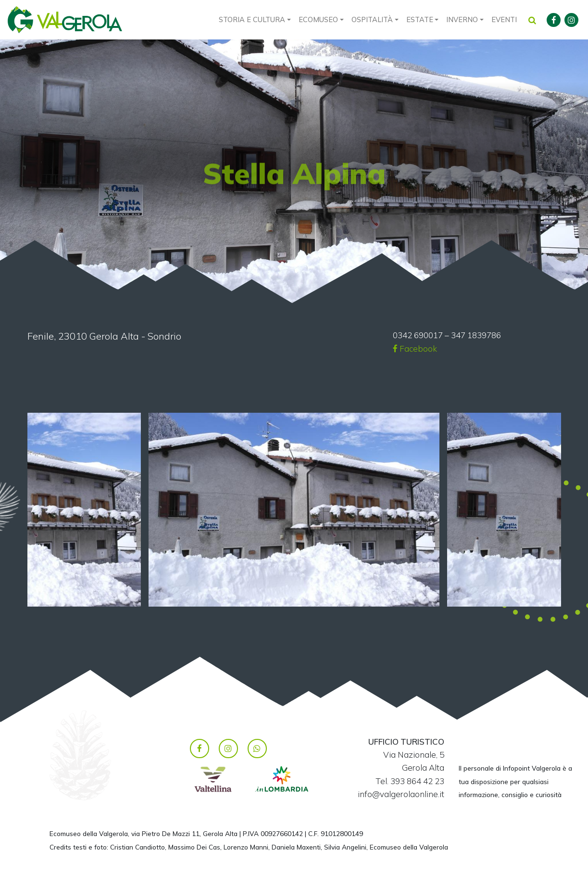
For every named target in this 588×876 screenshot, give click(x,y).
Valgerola (65, 20)
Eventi (504, 19)
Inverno (462, 19)
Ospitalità (372, 19)
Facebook (415, 349)
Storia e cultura (252, 19)
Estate (420, 19)
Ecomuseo (318, 19)
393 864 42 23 (417, 781)
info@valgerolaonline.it (401, 794)
